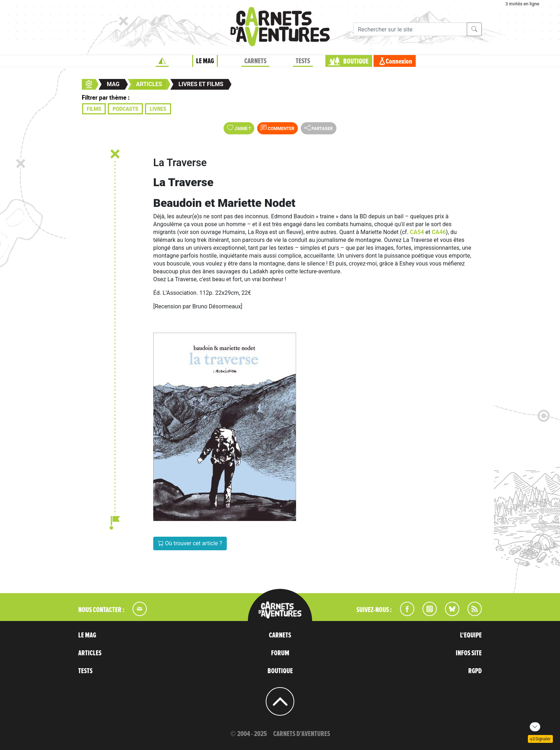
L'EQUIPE (471, 635)
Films (94, 109)
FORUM (280, 653)
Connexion (399, 61)
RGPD (475, 671)
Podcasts (125, 109)
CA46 (439, 232)
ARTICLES (90, 653)
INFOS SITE (469, 653)
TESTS (303, 61)
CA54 (418, 232)
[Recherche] (410, 29)
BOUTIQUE (356, 61)
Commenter (277, 128)
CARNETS (255, 61)
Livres (158, 109)
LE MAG (205, 61)
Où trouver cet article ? (190, 543)
